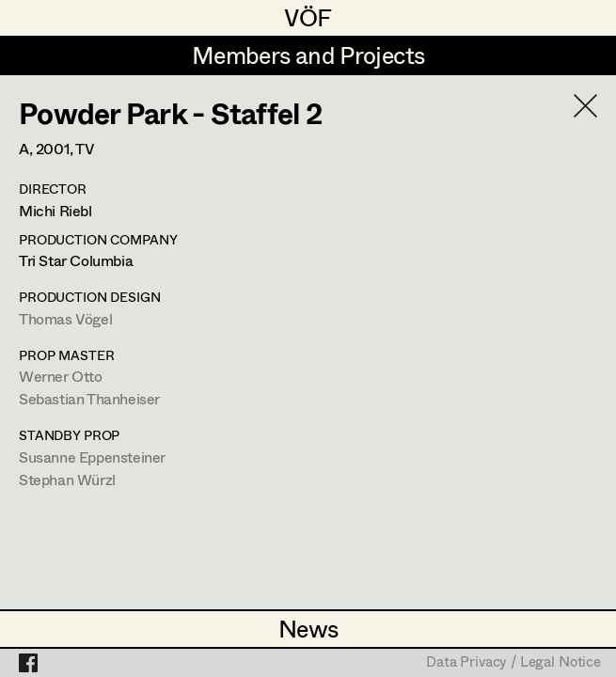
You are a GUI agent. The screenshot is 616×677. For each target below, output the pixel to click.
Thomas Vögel (65, 318)
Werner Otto (61, 376)
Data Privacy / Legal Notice (513, 663)
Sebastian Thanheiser (89, 398)
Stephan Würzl (67, 479)
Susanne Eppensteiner (92, 457)
